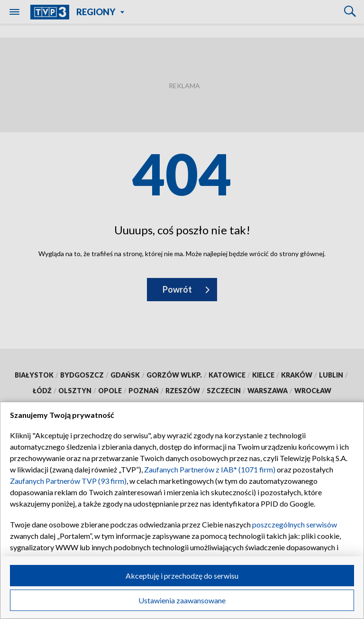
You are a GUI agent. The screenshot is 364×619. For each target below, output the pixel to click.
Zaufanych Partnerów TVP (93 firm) (68, 481)
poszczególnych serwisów (295, 524)
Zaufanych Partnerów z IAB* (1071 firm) (210, 469)
